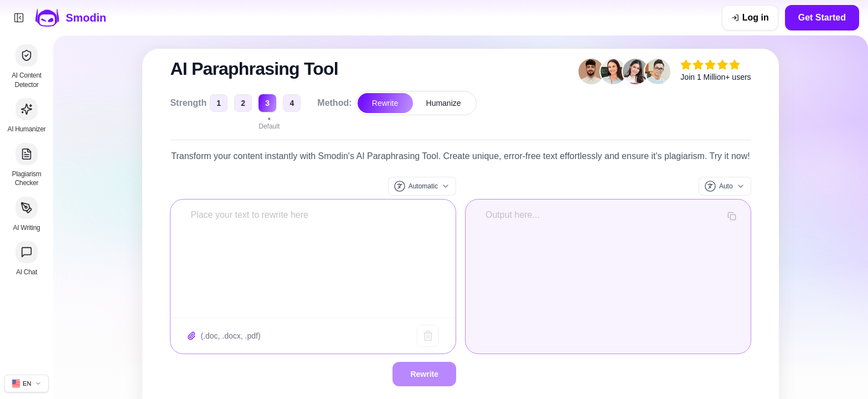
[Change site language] (27, 383)
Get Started (822, 17)
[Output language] (725, 186)
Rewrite (385, 103)
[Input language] (422, 186)
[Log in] (750, 18)
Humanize (444, 103)
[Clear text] (428, 336)
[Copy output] (732, 216)
